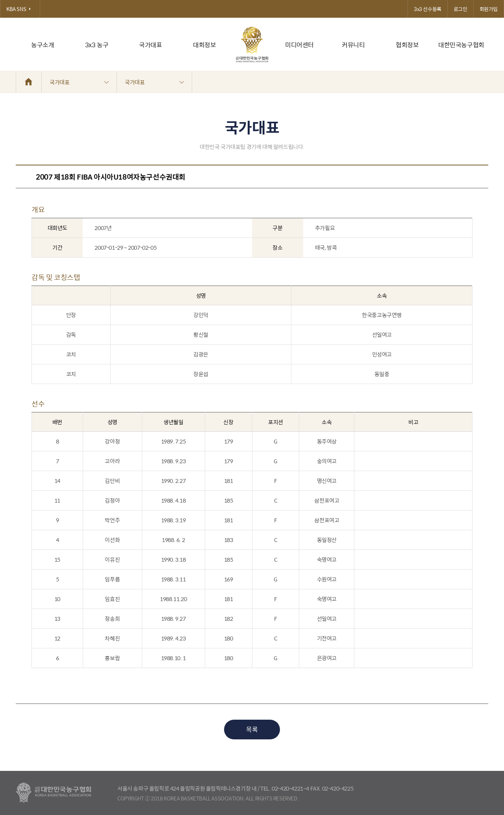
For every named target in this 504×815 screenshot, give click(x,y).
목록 (252, 729)
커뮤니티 (353, 45)
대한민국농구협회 (461, 45)
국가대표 (150, 45)
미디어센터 (299, 45)
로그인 (460, 9)
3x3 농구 (97, 45)
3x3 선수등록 (428, 9)
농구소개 (43, 45)
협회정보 (407, 45)
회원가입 (489, 9)
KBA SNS (20, 9)
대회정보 (204, 45)
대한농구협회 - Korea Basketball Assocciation (53, 793)
